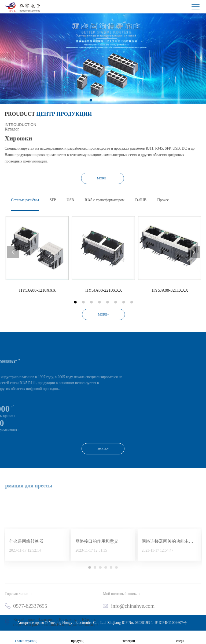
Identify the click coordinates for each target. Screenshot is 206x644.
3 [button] (107, 110)
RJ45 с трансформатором (139, 200)
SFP (88, 200)
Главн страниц (26, 637)
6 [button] (150, 302)
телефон (129, 637)
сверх (180, 637)
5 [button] (142, 302)
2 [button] (99, 110)
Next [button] (201, 68)
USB (105, 200)
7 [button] (159, 302)
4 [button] (115, 110)
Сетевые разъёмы (60, 200)
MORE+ (67, 178)
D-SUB (176, 200)
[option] (103, 68)
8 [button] (167, 302)
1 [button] (91, 110)
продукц (77, 637)
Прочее (198, 200)
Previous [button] (5, 68)
